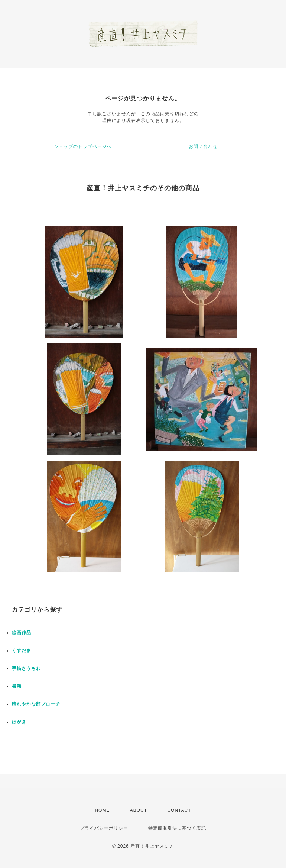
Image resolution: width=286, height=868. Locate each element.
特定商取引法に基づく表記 (177, 828)
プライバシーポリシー (104, 828)
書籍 (17, 686)
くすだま (22, 651)
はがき (19, 722)
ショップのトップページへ (83, 146)
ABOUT (139, 810)
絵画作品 (22, 633)
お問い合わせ (203, 146)
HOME (102, 810)
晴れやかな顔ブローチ (36, 704)
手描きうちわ (26, 668)
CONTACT (179, 810)
